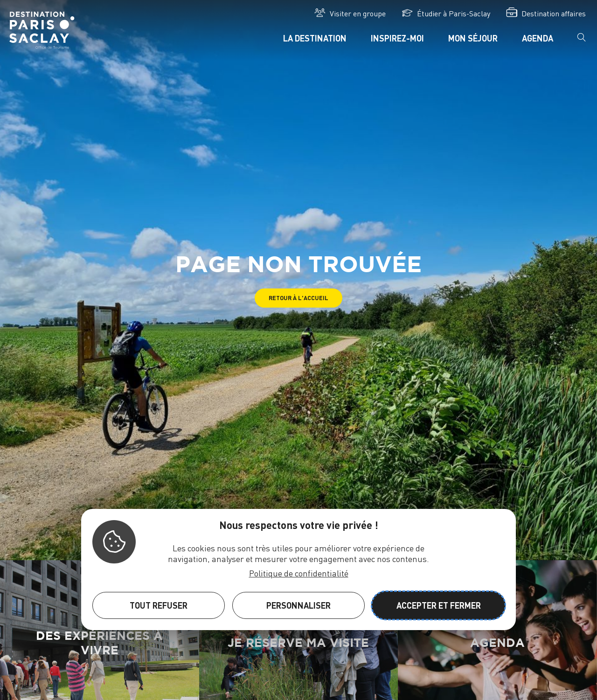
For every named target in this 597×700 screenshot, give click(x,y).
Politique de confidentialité (299, 573)
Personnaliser (298, 605)
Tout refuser (159, 605)
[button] (298, 298)
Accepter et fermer (439, 605)
